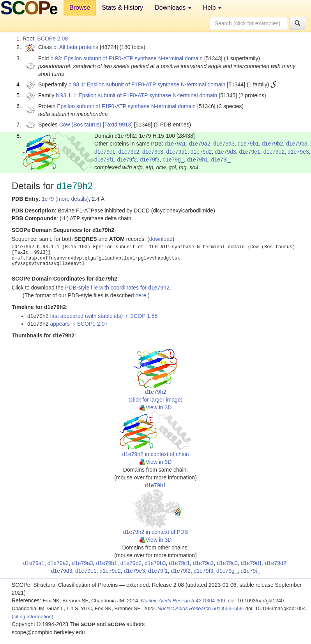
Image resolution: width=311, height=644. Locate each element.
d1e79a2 (200, 144)
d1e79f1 (104, 160)
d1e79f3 (150, 160)
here (141, 295)
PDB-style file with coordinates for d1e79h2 (117, 288)
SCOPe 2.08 (52, 39)
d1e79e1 (250, 152)
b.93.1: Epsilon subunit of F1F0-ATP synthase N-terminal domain (147, 84)
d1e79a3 (224, 144)
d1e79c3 (153, 152)
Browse (80, 8)
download (161, 239)
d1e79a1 (176, 144)
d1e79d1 (177, 152)
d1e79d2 (201, 152)
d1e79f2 (127, 160)
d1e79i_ (221, 160)
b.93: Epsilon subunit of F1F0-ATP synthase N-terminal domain (126, 58)
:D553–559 (200, 608)
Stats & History (122, 8)
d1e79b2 (273, 144)
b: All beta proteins (76, 47)
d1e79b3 (297, 144)
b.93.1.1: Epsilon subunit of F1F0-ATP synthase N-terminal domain (136, 95)
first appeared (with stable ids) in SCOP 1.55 (104, 316)
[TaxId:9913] (118, 125)
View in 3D (156, 407)
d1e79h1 (197, 160)
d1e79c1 (105, 152)
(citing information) (33, 617)
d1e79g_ (173, 160)
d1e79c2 (129, 152)
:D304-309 (183, 601)
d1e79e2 (274, 152)
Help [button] (212, 8)
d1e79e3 (298, 152)
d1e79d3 (225, 152)
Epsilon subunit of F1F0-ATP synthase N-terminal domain (126, 106)
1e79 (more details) (65, 199)
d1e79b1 (248, 144)
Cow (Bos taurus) (80, 125)
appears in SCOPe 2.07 (79, 324)
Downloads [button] (173, 8)
